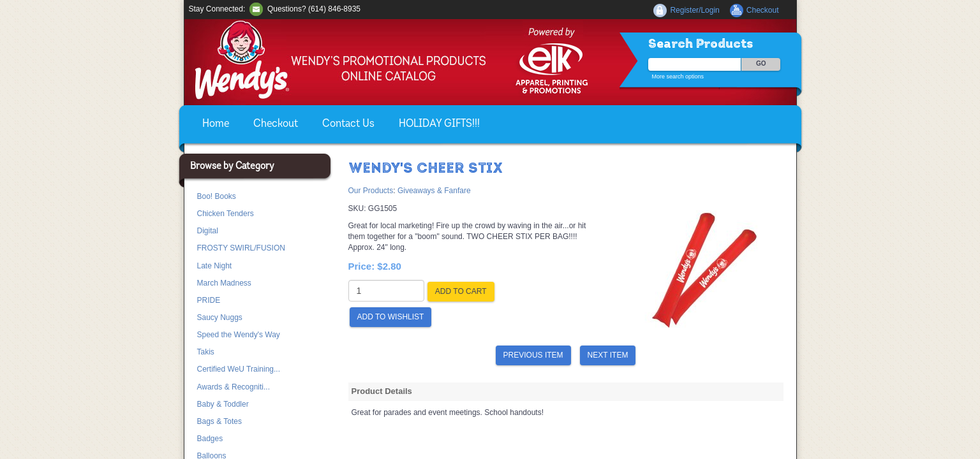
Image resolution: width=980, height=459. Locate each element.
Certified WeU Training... (239, 369)
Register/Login (694, 10)
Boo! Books (217, 196)
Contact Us (348, 124)
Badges (210, 439)
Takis (206, 352)
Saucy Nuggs (220, 317)
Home (216, 124)
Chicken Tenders (226, 214)
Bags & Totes (220, 421)
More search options (678, 76)
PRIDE (209, 300)
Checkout (276, 124)
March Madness (224, 283)
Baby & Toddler (223, 404)
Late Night (215, 266)
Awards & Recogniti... (234, 387)
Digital (208, 231)
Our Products (371, 191)
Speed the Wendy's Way (239, 335)
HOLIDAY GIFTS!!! (439, 124)
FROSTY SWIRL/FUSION (241, 248)
